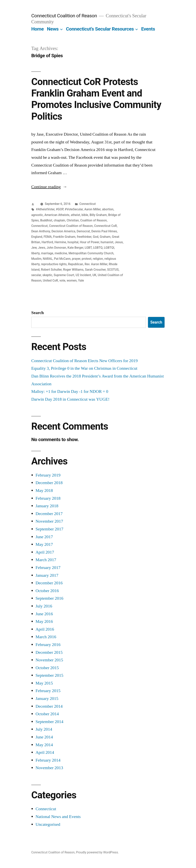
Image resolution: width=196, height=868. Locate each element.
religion (98, 259)
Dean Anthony (41, 231)
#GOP (60, 209)
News (53, 29)
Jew (34, 248)
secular (36, 275)
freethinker (84, 237)
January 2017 (47, 575)
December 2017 (49, 514)
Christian (73, 220)
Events (148, 29)
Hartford (47, 242)
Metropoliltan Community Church (91, 253)
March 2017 (46, 560)
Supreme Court (64, 275)
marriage (47, 253)
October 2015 (47, 668)
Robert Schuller (51, 270)
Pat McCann (62, 259)
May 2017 (44, 544)
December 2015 (49, 652)
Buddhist (46, 220)
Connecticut (87, 204)
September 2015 (49, 675)
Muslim (36, 259)
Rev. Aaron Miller (96, 264)
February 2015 (48, 691)
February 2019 (48, 475)
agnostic (37, 215)
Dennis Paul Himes (104, 231)
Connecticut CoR (106, 226)
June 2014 (44, 737)
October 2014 (47, 714)
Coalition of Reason (94, 220)
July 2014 (44, 729)
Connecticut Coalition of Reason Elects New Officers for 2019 (84, 361)
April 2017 (45, 552)
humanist (107, 242)
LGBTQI (109, 248)
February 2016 (48, 645)
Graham (105, 237)
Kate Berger (75, 248)
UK (94, 275)
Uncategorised (48, 824)
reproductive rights (54, 264)
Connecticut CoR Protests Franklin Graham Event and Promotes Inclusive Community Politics (96, 99)
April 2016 (45, 629)
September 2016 (49, 598)
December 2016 (49, 583)
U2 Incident (83, 275)
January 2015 (47, 699)
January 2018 (47, 506)
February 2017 (48, 568)
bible (85, 215)
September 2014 (49, 722)
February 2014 (48, 760)
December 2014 (49, 706)
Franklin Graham (64, 237)
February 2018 (48, 498)
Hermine (60, 242)
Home (37, 29)
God (96, 237)
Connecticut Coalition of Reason (64, 16)
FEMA (48, 237)
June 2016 (44, 614)
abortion (108, 209)
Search (37, 313)
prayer (76, 259)
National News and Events (58, 817)
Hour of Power (89, 242)
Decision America (63, 231)
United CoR (51, 280)
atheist (76, 215)
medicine (61, 253)
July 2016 (44, 606)
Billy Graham (98, 215)
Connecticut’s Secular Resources (100, 29)
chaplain (59, 220)
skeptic (47, 275)
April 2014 (45, 752)
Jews (42, 248)
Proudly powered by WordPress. (97, 852)
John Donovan (56, 248)
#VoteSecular (74, 209)
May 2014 (44, 745)
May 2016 (44, 621)
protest (87, 259)
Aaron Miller (92, 209)
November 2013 (49, 768)
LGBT (88, 248)
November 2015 (49, 660)
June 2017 (44, 537)
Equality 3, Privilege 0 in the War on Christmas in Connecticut (84, 368)
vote (62, 280)
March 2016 (46, 637)
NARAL (48, 259)
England (37, 237)
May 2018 (44, 491)
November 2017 (49, 521)
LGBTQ (98, 248)
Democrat (83, 231)
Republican (76, 264)
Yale (81, 280)
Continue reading (49, 187)
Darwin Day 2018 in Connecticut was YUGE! (70, 399)
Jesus (119, 242)
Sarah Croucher (95, 270)
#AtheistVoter (45, 209)
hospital (73, 242)
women (72, 280)
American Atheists (57, 215)
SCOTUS (113, 270)
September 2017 (49, 529)
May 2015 (44, 683)
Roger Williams (73, 270)
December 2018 (49, 483)
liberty (35, 253)
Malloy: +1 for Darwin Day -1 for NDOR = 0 (70, 391)
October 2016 (47, 591)
